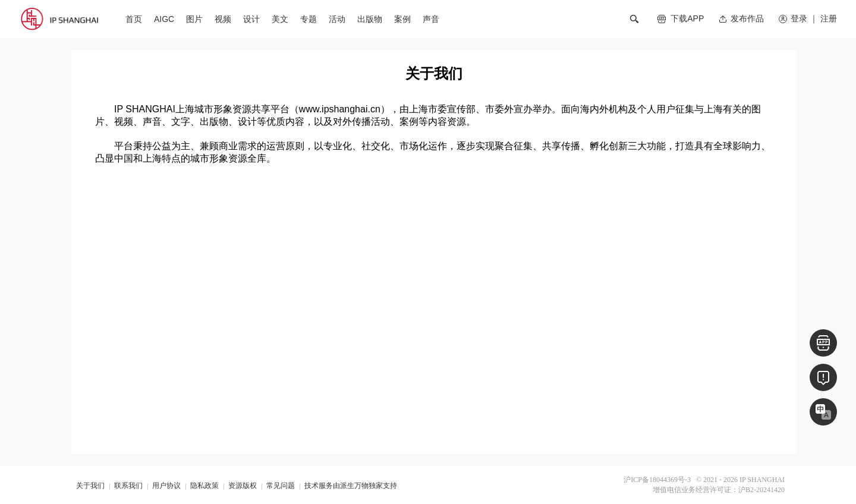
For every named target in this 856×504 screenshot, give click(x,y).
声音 (431, 19)
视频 (223, 19)
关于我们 (90, 486)
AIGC (164, 19)
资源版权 (243, 486)
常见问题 (281, 486)
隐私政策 (204, 486)
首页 (134, 19)
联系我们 (128, 486)
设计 (251, 19)
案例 (402, 19)
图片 (194, 19)
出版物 (370, 19)
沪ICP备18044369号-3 (657, 480)
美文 (280, 19)
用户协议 (166, 486)
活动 (337, 19)
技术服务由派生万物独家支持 (351, 486)
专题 (309, 19)
